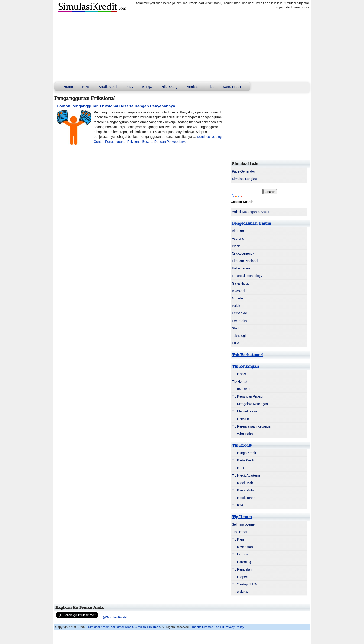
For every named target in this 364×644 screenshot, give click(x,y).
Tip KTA (238, 505)
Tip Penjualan (242, 569)
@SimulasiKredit (115, 617)
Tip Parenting (242, 562)
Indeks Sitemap (203, 627)
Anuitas (193, 87)
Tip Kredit (242, 445)
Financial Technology (247, 276)
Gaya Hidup (240, 283)
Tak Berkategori (248, 355)
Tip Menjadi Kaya (244, 411)
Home (68, 87)
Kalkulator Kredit (122, 627)
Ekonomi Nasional (245, 261)
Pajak (236, 306)
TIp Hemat (239, 382)
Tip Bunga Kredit (244, 453)
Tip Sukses (240, 592)
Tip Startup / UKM (245, 584)
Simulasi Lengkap (245, 179)
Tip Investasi (241, 389)
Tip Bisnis (239, 374)
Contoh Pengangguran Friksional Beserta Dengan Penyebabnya (116, 106)
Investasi (238, 291)
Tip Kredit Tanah (244, 498)
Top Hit (219, 627)
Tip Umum (242, 517)
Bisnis (236, 246)
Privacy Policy (234, 627)
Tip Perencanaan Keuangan (252, 426)
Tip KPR (238, 468)
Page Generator (244, 171)
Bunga (147, 87)
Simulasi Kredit (98, 627)
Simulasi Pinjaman (147, 627)
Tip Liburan (240, 554)
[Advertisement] (182, 47)
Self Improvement (245, 524)
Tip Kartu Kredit (243, 460)
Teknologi (239, 336)
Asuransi (238, 239)
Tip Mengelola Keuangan (250, 404)
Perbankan (240, 313)
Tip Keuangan (245, 366)
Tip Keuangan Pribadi (247, 396)
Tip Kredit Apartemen (247, 475)
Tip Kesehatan (242, 547)
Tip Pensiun (240, 419)
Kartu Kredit (232, 87)
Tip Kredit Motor (243, 490)
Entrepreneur (241, 268)
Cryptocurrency (243, 253)
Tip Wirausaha (242, 434)
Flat (211, 87)
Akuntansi (239, 231)
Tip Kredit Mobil (243, 483)
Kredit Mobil (108, 87)
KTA (130, 87)
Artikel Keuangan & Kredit (250, 212)
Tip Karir (238, 539)
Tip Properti (240, 577)
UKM (236, 343)
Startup (237, 328)
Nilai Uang (170, 87)
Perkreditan (240, 321)
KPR (86, 87)
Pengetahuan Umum (252, 223)
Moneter (238, 298)
